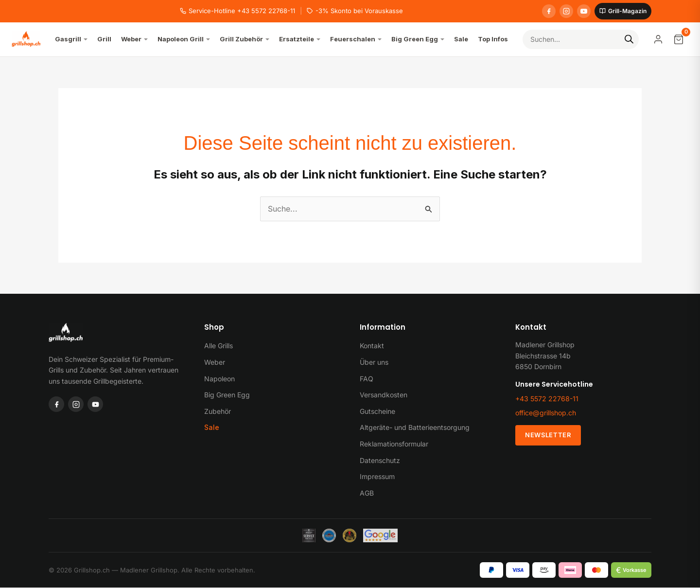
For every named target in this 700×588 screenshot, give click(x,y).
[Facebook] (549, 11)
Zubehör (218, 411)
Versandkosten (384, 395)
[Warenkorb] (679, 39)
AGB (367, 493)
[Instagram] (566, 11)
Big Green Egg (227, 395)
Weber (215, 362)
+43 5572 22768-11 (547, 399)
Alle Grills (219, 346)
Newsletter (548, 435)
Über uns (374, 362)
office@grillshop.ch (546, 413)
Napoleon (219, 379)
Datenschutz (380, 460)
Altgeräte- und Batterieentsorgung (415, 428)
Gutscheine (377, 411)
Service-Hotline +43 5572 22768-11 (237, 11)
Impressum (377, 476)
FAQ (367, 379)
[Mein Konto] (658, 39)
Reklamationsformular (394, 444)
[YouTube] (584, 11)
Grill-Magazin (623, 11)
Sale (212, 428)
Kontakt (372, 346)
